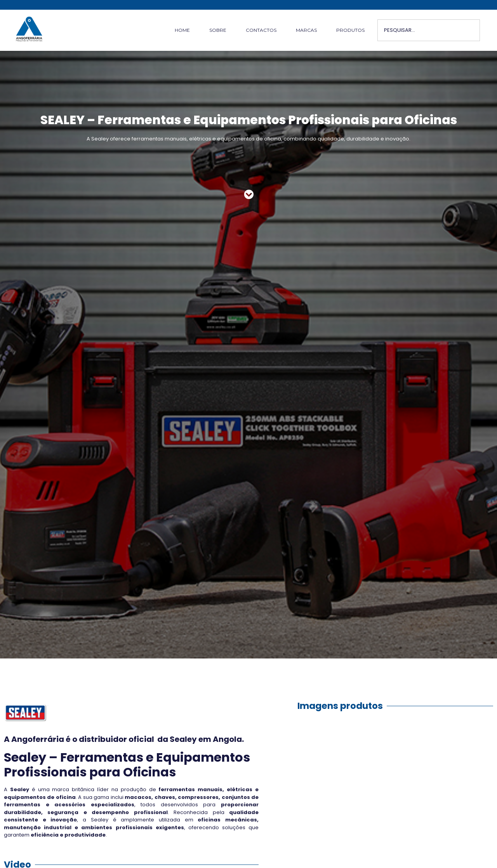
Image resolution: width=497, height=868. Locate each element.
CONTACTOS (261, 30)
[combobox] (429, 30)
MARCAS (306, 30)
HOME (182, 30)
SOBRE (218, 30)
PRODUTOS (350, 30)
